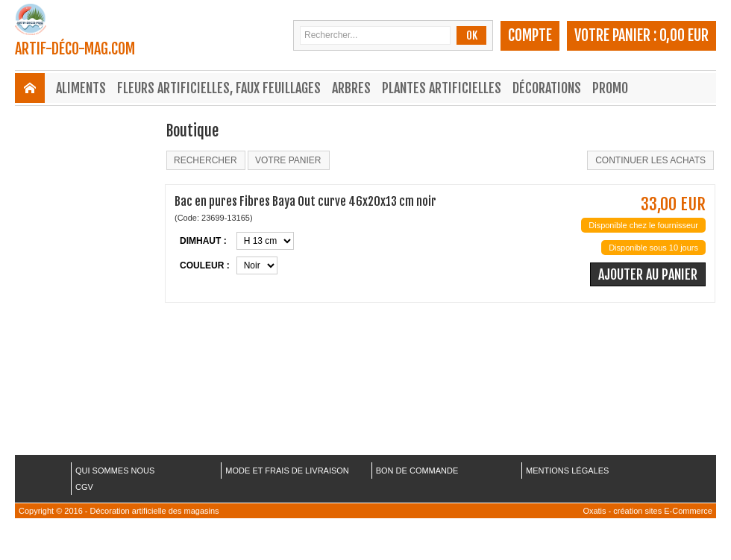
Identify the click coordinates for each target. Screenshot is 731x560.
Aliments (81, 88)
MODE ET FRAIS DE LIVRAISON (287, 471)
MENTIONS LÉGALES (567, 471)
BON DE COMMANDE (417, 471)
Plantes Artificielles (442, 88)
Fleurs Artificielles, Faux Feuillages (219, 88)
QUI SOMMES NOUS (115, 471)
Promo (610, 88)
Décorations (547, 88)
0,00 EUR (684, 35)
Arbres (351, 88)
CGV (84, 487)
